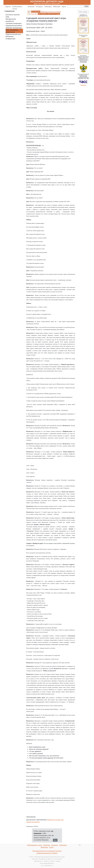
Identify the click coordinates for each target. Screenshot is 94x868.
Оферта (55, 853)
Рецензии (31, 7)
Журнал (8, 7)
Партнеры (83, 85)
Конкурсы (39, 7)
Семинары (48, 7)
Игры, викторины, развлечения (12, 31)
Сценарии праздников (14, 23)
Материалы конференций (10, 38)
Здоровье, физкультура (14, 28)
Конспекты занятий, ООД (13, 16)
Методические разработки (11, 20)
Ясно (55, 840)
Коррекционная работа (14, 26)
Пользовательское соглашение (43, 851)
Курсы (64, 7)
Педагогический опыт (13, 34)
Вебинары (57, 7)
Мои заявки (83, 12)
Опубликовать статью (17, 8)
